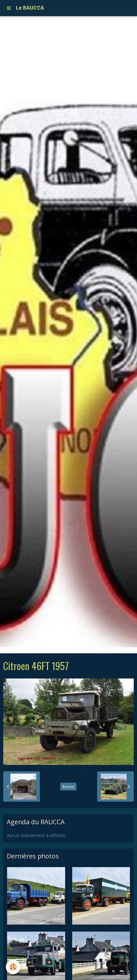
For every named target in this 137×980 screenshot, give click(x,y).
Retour (68, 787)
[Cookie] (13, 967)
